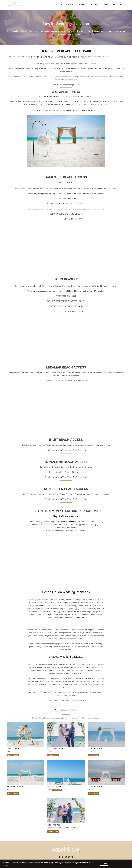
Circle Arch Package (56, 749)
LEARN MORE (13, 755)
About (90, 5)
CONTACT (105, 5)
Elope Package (54, 825)
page (68, 611)
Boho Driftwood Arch (17, 787)
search (121, 5)
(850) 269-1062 (57, 110)
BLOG (97, 5)
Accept (104, 864)
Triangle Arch (13, 749)
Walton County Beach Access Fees (74, 381)
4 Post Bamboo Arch (96, 787)
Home (61, 5)
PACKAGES (69, 5)
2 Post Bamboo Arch (96, 749)
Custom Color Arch (56, 787)
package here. (80, 617)
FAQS (113, 5)
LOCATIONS (80, 5)
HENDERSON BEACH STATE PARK (66, 51)
